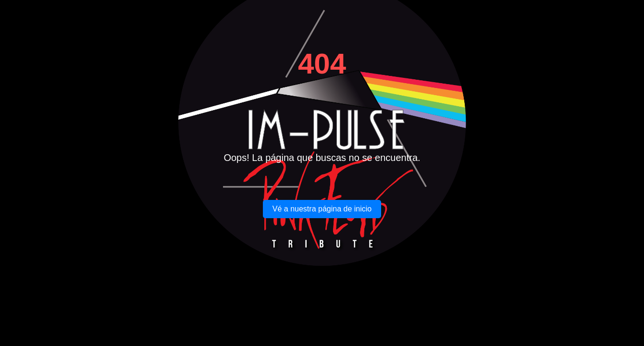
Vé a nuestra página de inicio (322, 209)
